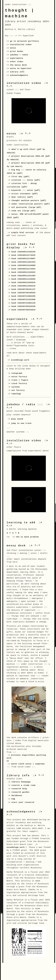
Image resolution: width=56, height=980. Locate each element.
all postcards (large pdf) (26, 207)
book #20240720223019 (23, 310)
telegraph (17, 373)
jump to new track (21, 423)
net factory (18, 390)
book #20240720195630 (23, 293)
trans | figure (20, 380)
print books (17, 51)
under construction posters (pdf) (31, 204)
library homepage (21, 782)
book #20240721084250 (23, 296)
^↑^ (28, 134)
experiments (17, 58)
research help (19, 789)
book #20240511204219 (23, 286)
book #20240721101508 (23, 300)
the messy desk (18, 65)
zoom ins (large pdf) (23, 211)
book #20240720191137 (23, 289)
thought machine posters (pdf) (29, 201)
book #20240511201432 (23, 262)
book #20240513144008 (23, 265)
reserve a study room (23, 785)
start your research (23, 802)
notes (13, 48)
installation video (21, 45)
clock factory (19, 384)
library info (17, 72)
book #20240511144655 (23, 279)
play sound (17, 419)
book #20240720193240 (23, 306)
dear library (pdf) (22, 197)
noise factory (19, 377)
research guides (20, 792)
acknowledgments (19, 75)
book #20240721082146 (23, 303)
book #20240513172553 (23, 269)
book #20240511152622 (23, 272)
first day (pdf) (20, 177)
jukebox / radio (19, 55)
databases (17, 796)
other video (17, 62)
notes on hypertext (21, 68)
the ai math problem (27, 537)
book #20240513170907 (23, 259)
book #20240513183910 (23, 283)
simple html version (23, 233)
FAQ (13, 799)
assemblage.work (20, 360)
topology (16, 394)
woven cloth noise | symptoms (28, 764)
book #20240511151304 (23, 276)
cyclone (16, 387)
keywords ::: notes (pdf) (26, 190)
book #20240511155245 (23, 252)
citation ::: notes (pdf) (26, 180)
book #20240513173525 (23, 255)
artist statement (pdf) (25, 194)
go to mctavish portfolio (24, 41)
